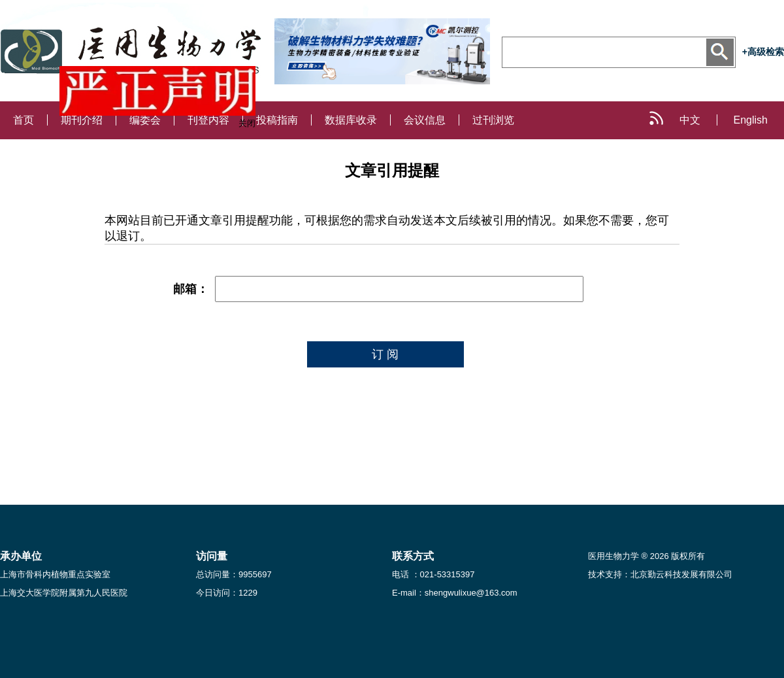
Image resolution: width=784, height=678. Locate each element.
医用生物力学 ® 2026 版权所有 (646, 556)
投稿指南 (277, 120)
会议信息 (425, 120)
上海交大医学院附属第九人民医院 (64, 593)
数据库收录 (351, 120)
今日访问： (227, 593)
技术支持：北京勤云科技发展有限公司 (660, 574)
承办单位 (21, 556)
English (751, 120)
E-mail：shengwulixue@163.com (455, 593)
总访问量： (234, 574)
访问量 (212, 556)
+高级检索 (763, 52)
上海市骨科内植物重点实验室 (55, 574)
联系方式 (413, 556)
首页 (24, 120)
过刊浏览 (493, 120)
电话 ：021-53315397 (433, 574)
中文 (690, 120)
